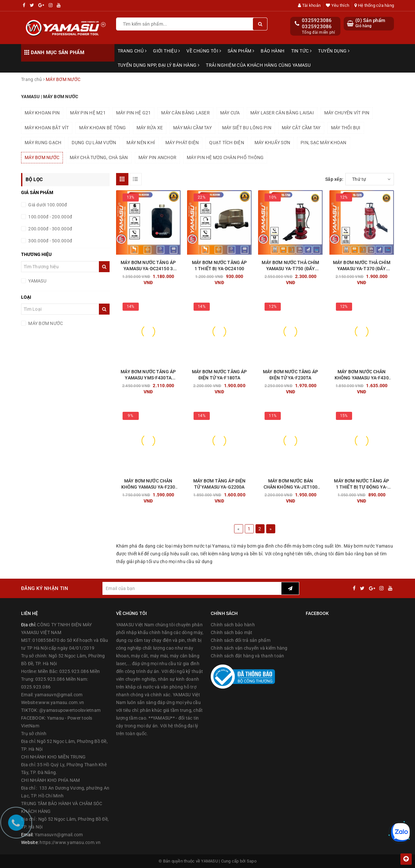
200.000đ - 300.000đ (50, 229)
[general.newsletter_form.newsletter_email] (192, 588)
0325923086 (317, 20)
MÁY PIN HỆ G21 (134, 113)
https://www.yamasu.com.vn (70, 842)
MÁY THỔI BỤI (346, 128)
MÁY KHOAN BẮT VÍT (47, 128)
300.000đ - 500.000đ (50, 241)
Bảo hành (273, 51)
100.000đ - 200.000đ (50, 217)
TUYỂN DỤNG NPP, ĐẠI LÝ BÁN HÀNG (159, 65)
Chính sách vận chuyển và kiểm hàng (249, 648)
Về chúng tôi (204, 51)
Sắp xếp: (334, 179)
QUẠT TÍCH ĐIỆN (227, 143)
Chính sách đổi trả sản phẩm (241, 640)
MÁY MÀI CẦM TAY (192, 128)
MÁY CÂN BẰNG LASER (185, 113)
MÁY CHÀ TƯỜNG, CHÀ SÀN (99, 157)
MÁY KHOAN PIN (42, 113)
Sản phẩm (241, 51)
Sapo (252, 861)
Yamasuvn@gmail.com (59, 835)
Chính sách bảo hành (233, 625)
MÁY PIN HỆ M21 (88, 113)
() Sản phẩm (370, 23)
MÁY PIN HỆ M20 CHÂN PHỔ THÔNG (225, 157)
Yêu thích (338, 5)
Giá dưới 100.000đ (47, 205)
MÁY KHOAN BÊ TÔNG (102, 128)
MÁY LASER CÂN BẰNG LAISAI (282, 113)
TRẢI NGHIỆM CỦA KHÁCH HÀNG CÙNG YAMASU (258, 65)
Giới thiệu (166, 51)
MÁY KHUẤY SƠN (272, 143)
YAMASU (37, 281)
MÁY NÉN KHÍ (141, 143)
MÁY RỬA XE (150, 128)
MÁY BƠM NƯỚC (42, 157)
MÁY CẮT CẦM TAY (301, 128)
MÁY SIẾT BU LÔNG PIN (247, 128)
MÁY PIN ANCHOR (158, 157)
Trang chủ (132, 51)
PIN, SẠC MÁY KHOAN (324, 143)
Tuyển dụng (334, 51)
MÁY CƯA (230, 113)
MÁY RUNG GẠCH (43, 143)
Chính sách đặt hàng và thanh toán (247, 656)
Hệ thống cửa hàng (374, 5)
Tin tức (302, 51)
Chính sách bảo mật (232, 632)
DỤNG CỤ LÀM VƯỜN (94, 143)
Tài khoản (309, 5)
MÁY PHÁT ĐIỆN (182, 143)
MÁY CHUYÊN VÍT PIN (347, 113)
